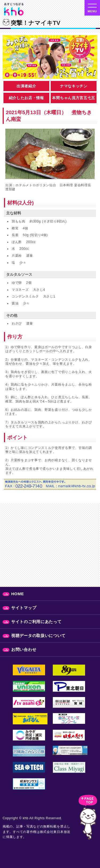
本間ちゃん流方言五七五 (74, 98)
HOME (18, 594)
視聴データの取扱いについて (38, 636)
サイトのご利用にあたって (36, 622)
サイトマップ (24, 608)
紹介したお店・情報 (26, 98)
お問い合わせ (24, 649)
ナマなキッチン (74, 86)
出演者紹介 (26, 86)
